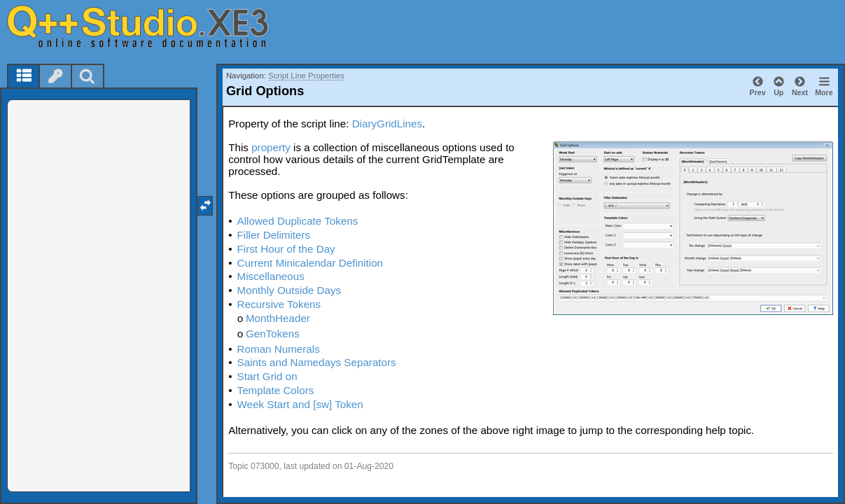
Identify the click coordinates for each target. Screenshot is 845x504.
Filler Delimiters (274, 235)
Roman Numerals (279, 349)
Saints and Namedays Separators (317, 362)
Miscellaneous (271, 276)
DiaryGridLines (387, 124)
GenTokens (273, 334)
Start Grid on (267, 376)
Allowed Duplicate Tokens (298, 221)
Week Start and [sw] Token (300, 404)
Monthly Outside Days (289, 290)
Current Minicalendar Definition (310, 263)
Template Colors (276, 390)
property (271, 147)
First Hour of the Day (286, 249)
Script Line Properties (306, 76)
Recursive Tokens (279, 304)
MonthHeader (278, 318)
